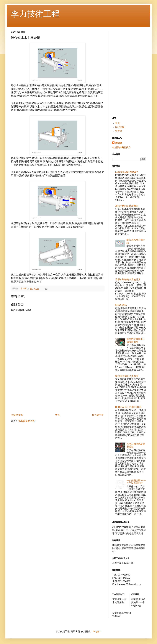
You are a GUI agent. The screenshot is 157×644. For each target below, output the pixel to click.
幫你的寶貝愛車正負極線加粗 (136, 340)
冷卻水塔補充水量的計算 (128, 280)
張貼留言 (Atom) (27, 421)
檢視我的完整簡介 (122, 147)
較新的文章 (17, 415)
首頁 (58, 415)
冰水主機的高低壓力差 (127, 206)
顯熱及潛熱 (121, 305)
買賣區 (119, 131)
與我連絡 (120, 127)
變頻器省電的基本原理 (127, 376)
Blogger (97, 632)
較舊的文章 (98, 415)
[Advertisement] (58, 392)
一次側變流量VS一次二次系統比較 (136, 482)
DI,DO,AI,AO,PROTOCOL (129, 407)
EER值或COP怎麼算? (126, 172)
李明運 (118, 143)
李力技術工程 (35, 14)
